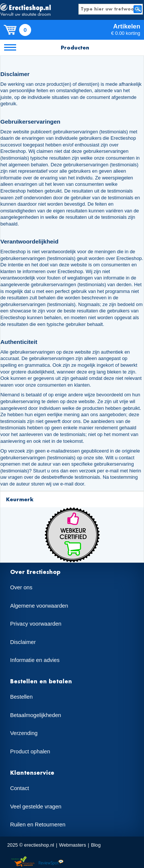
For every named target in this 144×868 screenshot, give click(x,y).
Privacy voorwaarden (36, 624)
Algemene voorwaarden (39, 606)
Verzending (24, 733)
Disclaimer (23, 642)
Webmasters (73, 845)
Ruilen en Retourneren (38, 825)
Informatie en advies (35, 660)
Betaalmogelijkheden (36, 715)
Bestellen (21, 697)
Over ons (21, 587)
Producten (75, 47)
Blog (96, 845)
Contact (20, 788)
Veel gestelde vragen (36, 807)
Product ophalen (30, 751)
